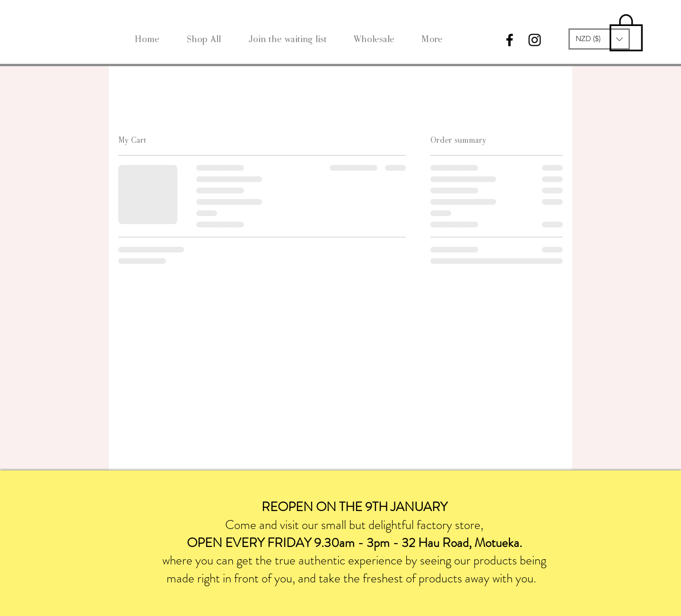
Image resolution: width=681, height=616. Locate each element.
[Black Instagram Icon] (535, 40)
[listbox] (599, 39)
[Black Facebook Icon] (510, 40)
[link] (626, 31)
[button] (599, 39)
